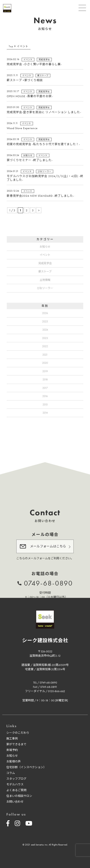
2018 (45, 379)
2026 (45, 313)
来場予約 (12, 750)
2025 (45, 321)
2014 (45, 413)
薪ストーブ (45, 271)
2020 (45, 363)
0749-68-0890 (48, 583)
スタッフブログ (16, 779)
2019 (45, 371)
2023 (45, 338)
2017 (45, 388)
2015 (45, 404)
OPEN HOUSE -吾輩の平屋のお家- (30, 96)
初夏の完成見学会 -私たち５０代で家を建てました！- (43, 144)
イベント (45, 255)
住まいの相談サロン (19, 796)
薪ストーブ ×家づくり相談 (25, 80)
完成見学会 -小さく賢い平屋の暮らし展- (34, 64)
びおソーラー (45, 288)
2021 (45, 355)
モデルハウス (15, 784)
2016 (45, 396)
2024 (45, 330)
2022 (45, 346)
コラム (11, 773)
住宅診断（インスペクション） (26, 767)
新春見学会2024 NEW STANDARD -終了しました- (40, 196)
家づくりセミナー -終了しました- (30, 160)
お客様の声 (13, 761)
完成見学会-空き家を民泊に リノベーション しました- (44, 112)
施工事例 (12, 738)
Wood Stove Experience (22, 128)
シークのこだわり (18, 733)
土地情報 (45, 280)
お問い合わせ (15, 802)
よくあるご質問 (16, 790)
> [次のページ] (39, 210)
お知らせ (45, 247)
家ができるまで (16, 744)
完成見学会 (45, 263)
